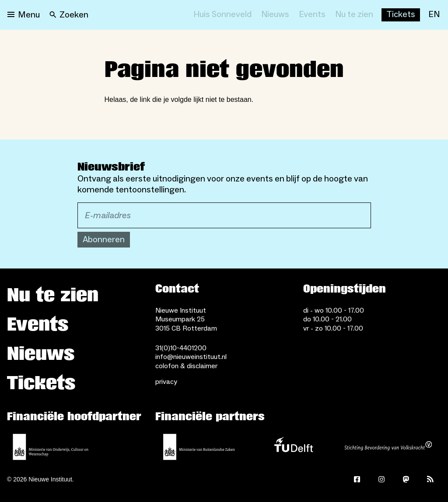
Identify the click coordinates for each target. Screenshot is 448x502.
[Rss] (430, 479)
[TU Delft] (294, 447)
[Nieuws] (275, 15)
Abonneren (104, 240)
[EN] (434, 15)
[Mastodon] (406, 479)
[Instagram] (381, 479)
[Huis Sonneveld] (222, 15)
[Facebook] (357, 479)
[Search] (69, 15)
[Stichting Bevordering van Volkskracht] (388, 447)
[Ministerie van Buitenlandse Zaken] (199, 447)
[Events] (312, 15)
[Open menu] (24, 15)
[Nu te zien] (354, 15)
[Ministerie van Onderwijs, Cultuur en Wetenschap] (51, 447)
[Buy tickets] (401, 15)
